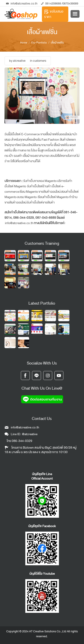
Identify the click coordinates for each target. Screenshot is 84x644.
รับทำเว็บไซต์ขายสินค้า (41, 202)
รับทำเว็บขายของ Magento (40, 181)
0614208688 (53, 3)
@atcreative (30, 434)
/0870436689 (70, 3)
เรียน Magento (29, 192)
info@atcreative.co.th (22, 3)
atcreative (19, 61)
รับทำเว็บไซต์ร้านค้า (39, 186)
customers (40, 61)
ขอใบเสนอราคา (54, 14)
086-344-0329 (22, 441)
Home (24, 43)
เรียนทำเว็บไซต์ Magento (53, 197)
